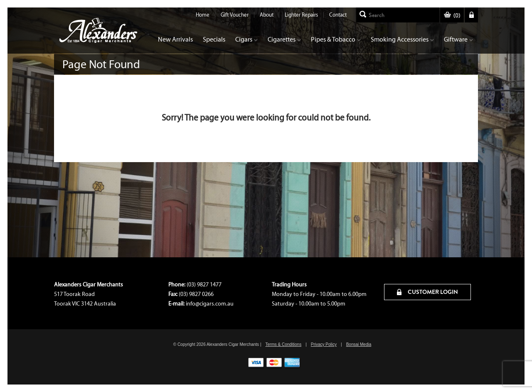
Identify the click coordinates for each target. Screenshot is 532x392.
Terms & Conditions (283, 344)
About (267, 15)
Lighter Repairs (301, 15)
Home (203, 15)
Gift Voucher (235, 15)
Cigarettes (284, 39)
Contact (338, 15)
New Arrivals (175, 39)
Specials (214, 39)
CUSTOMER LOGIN (427, 292)
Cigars (246, 39)
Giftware (458, 39)
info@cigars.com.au (210, 304)
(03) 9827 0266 (196, 294)
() (452, 16)
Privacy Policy (324, 344)
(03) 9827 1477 (204, 285)
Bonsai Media (359, 344)
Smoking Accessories (402, 39)
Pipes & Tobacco (336, 39)
